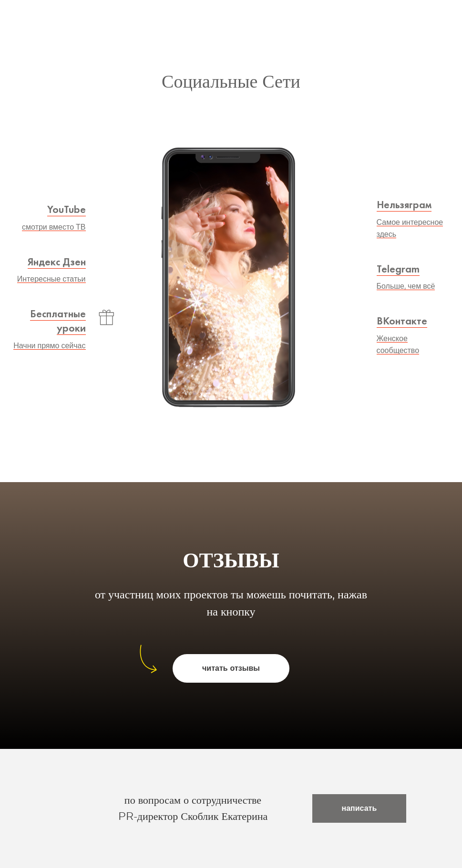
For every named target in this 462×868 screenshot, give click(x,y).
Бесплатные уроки (58, 321)
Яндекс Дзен (57, 262)
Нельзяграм (404, 205)
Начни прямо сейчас (49, 346)
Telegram (398, 269)
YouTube (67, 209)
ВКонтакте (402, 321)
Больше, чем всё (406, 286)
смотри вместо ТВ (54, 227)
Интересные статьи (51, 279)
